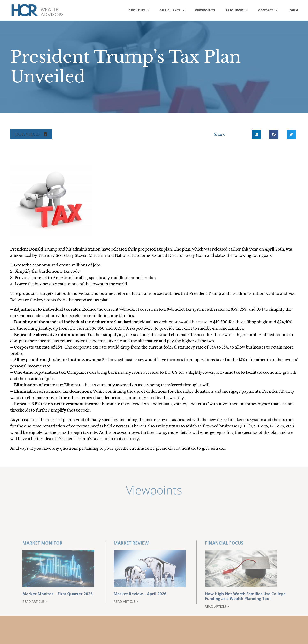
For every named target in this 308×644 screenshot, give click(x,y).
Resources (237, 10)
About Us (139, 10)
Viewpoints (205, 10)
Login (293, 10)
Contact (268, 10)
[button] (31, 134)
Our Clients (172, 10)
